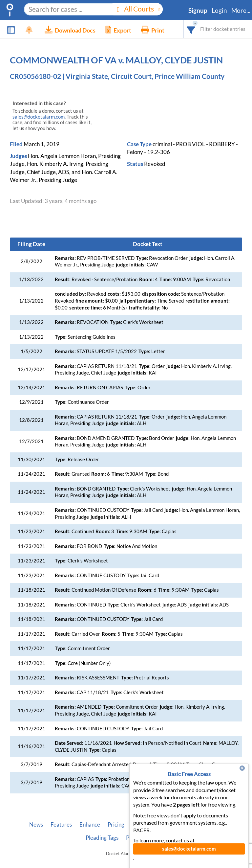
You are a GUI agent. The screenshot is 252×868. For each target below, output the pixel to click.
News (36, 825)
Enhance (90, 825)
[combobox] (191, 29)
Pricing (116, 825)
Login (219, 11)
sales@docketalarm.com (39, 117)
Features (61, 825)
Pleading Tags (102, 838)
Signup (198, 11)
